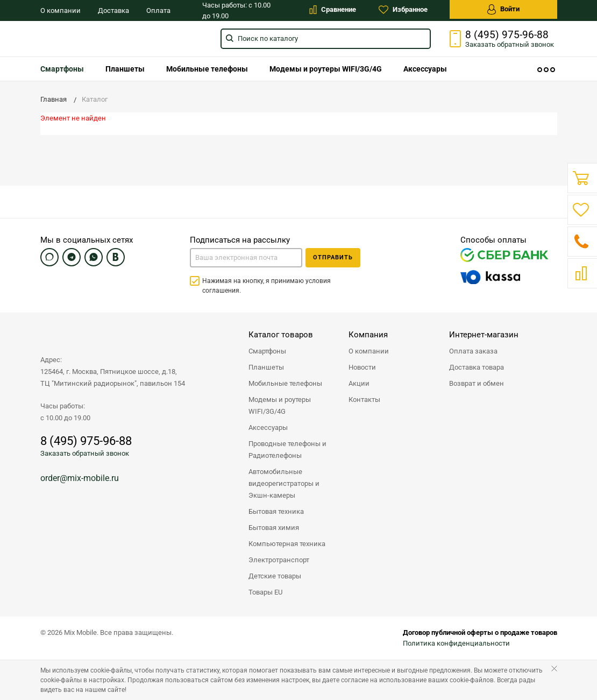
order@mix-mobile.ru (80, 478)
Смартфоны (62, 69)
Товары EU (265, 592)
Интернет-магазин (484, 335)
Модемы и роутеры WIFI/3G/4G (326, 69)
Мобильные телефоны (207, 69)
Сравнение (333, 10)
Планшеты (125, 69)
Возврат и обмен (477, 383)
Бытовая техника (276, 511)
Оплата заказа (473, 351)
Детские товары (275, 576)
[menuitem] (62, 69)
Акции (359, 383)
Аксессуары (425, 69)
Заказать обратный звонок (85, 453)
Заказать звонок (510, 44)
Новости (362, 367)
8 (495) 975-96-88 (507, 35)
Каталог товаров (281, 335)
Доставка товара (477, 367)
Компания (368, 335)
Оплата (158, 10)
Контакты (364, 400)
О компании (61, 10)
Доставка (113, 10)
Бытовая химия (274, 528)
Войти (503, 9)
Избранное (403, 10)
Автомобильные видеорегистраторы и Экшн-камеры (284, 483)
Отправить (333, 257)
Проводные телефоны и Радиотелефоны (287, 450)
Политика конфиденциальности (456, 643)
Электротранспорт (279, 560)
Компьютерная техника (287, 544)
